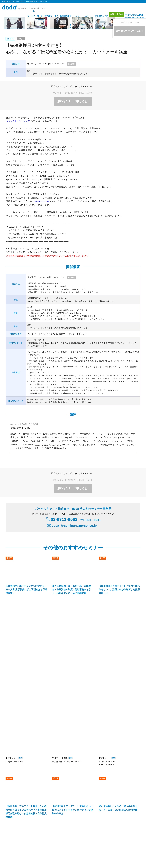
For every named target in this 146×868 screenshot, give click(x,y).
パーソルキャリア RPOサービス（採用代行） (25, 811)
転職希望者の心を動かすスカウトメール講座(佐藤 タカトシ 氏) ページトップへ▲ (101, 702)
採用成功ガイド (97, 16)
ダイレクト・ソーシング (18, 121)
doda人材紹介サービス (16, 782)
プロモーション (128, 778)
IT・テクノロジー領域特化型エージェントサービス (47, 807)
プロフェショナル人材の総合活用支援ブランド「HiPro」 (29, 825)
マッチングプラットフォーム (84, 807)
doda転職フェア (14, 786)
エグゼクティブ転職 (41, 845)
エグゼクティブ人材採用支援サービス (22, 803)
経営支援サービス (14, 807)
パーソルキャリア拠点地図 (88, 832)
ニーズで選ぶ (42, 16)
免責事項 (136, 832)
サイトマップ (128, 786)
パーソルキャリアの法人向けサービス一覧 (73, 821)
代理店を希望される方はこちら (115, 832)
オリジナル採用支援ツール (73, 786)
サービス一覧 (28, 16)
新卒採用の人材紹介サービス (87, 803)
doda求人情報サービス (42, 782)
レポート (84, 16)
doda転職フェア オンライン (44, 786)
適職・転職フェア (56, 845)
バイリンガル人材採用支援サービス (57, 803)
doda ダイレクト (69, 782)
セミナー (74, 16)
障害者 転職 (28, 845)
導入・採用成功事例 (59, 16)
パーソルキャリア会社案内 (62, 832)
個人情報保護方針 (21, 857)
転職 (8, 845)
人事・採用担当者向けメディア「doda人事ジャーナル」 (29, 821)
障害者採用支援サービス (58, 811)
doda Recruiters (41, 201)
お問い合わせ (114, 16)
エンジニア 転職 (17, 845)
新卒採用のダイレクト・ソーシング (118, 803)
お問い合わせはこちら (100, 753)
